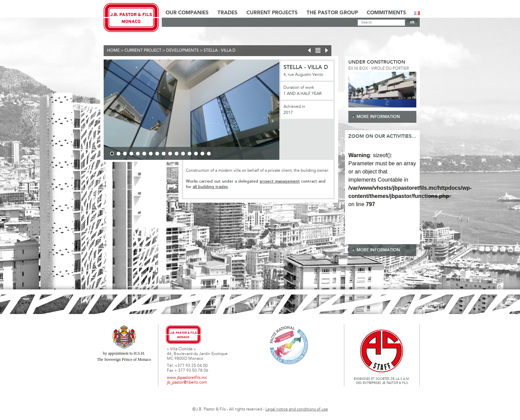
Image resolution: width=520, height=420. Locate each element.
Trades (228, 13)
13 (189, 154)
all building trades (210, 187)
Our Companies (187, 13)
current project (143, 51)
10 (170, 154)
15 (202, 154)
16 (209, 154)
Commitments (386, 13)
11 (177, 154)
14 (196, 154)
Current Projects (272, 13)
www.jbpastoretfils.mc (187, 378)
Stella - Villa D (220, 51)
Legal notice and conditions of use (297, 409)
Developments (183, 51)
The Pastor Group (332, 13)
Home (113, 51)
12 (183, 154)
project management (280, 181)
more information (378, 117)
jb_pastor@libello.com (187, 383)
